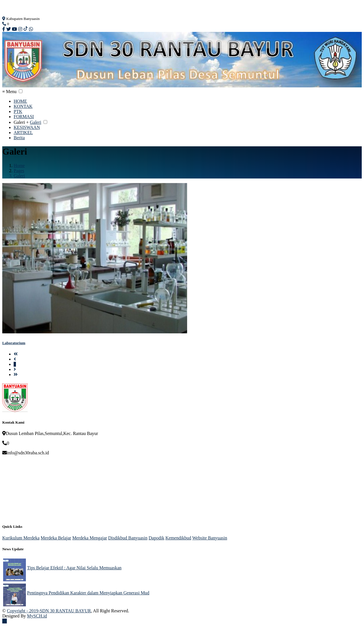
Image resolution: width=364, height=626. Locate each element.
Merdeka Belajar (56, 538)
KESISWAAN (27, 127)
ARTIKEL (23, 133)
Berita (19, 138)
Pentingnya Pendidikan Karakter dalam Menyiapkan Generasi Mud (88, 593)
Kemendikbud (178, 538)
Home (19, 166)
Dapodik (157, 538)
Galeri (36, 122)
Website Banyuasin (210, 538)
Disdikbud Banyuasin (128, 538)
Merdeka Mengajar (90, 538)
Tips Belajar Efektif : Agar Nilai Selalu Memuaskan (74, 568)
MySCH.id (37, 616)
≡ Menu (9, 92)
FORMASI (24, 117)
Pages (19, 171)
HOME (20, 101)
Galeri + (21, 122)
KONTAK (23, 106)
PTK (18, 111)
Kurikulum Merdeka (21, 538)
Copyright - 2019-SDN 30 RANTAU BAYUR (49, 611)
